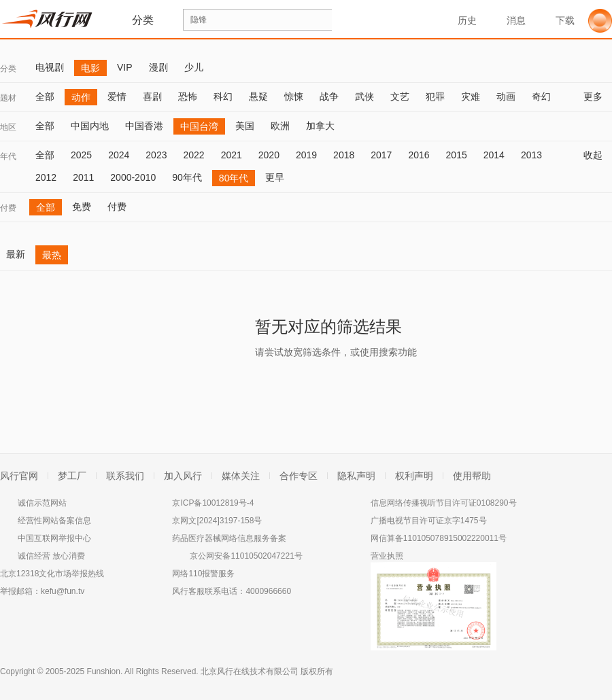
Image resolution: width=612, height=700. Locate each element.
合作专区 (299, 476)
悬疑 (258, 97)
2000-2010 (133, 177)
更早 (275, 177)
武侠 (364, 97)
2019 (306, 155)
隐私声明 (356, 476)
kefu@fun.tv (63, 591)
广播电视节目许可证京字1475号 (429, 521)
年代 (8, 156)
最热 (52, 255)
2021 (232, 155)
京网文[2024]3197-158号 (217, 521)
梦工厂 (72, 476)
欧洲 (280, 126)
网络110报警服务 (203, 574)
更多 (598, 97)
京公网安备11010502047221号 (246, 556)
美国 (245, 126)
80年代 (234, 178)
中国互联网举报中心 (54, 538)
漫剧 (158, 67)
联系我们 (125, 476)
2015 (457, 155)
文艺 (400, 97)
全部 (45, 97)
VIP (125, 67)
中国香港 (144, 126)
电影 (90, 68)
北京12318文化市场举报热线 (52, 574)
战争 (329, 97)
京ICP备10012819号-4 (213, 503)
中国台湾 (199, 126)
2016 (419, 155)
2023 (156, 155)
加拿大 (320, 126)
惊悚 (294, 97)
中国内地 (90, 126)
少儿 (194, 67)
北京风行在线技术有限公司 (250, 671)
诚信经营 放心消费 (51, 556)
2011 (83, 177)
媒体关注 (241, 476)
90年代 (187, 177)
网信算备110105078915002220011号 (439, 538)
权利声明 (414, 476)
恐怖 (188, 97)
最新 (16, 254)
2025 (81, 155)
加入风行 (183, 476)
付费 (8, 208)
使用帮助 (472, 476)
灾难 (471, 97)
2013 (531, 155)
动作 (81, 97)
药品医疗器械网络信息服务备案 (229, 538)
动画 (506, 97)
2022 (193, 155)
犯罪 (435, 97)
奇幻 (541, 97)
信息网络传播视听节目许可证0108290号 (444, 503)
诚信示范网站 (42, 503)
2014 (494, 155)
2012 (46, 177)
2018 (344, 155)
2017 (381, 155)
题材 (8, 98)
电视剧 (50, 67)
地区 (8, 127)
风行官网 (19, 476)
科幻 (223, 97)
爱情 (117, 97)
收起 (598, 155)
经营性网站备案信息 (54, 521)
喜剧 (152, 97)
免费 (82, 207)
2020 (269, 155)
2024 (119, 155)
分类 (8, 69)
